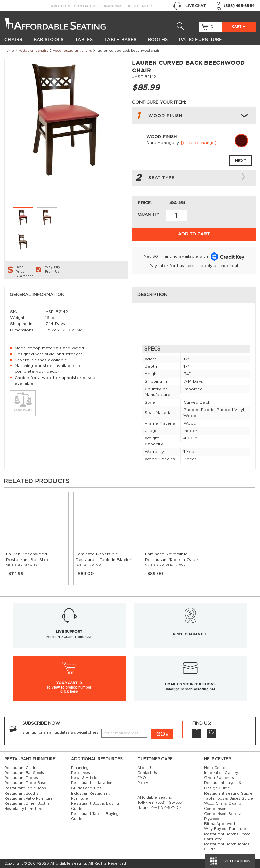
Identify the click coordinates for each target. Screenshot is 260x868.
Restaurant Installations (93, 783)
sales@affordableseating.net (190, 689)
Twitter (211, 733)
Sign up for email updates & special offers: (61, 733)
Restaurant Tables (21, 778)
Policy (143, 783)
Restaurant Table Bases (26, 783)
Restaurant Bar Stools (24, 773)
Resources (81, 773)
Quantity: (149, 214)
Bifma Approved (219, 824)
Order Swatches (219, 778)
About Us (60, 6)
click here (69, 691)
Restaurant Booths (21, 794)
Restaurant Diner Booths (27, 804)
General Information (37, 295)
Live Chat (190, 6)
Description (152, 295)
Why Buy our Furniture (225, 829)
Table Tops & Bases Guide (229, 799)
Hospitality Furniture (23, 809)
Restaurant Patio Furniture (29, 799)
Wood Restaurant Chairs (72, 51)
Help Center (139, 6)
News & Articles (85, 778)
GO (161, 734)
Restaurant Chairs (33, 51)
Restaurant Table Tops (25, 788)
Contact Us (86, 6)
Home (9, 51)
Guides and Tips (86, 788)
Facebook (197, 733)
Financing (112, 6)
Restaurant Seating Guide (228, 794)
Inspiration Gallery (221, 773)
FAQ (142, 778)
